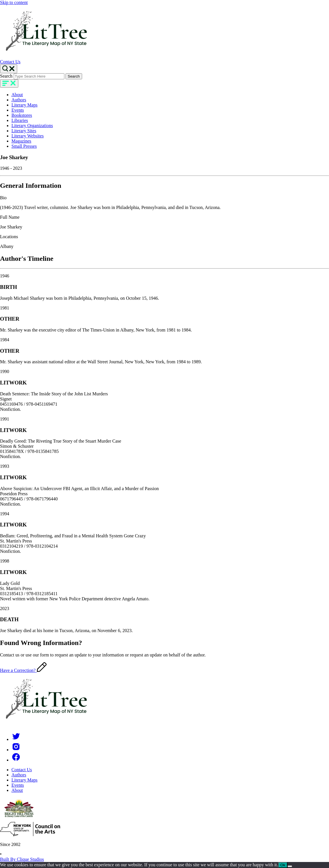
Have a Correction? (23, 670)
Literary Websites (28, 136)
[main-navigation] (9, 83)
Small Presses (24, 146)
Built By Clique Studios (22, 859)
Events (18, 110)
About (17, 95)
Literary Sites (24, 131)
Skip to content (14, 2)
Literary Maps (24, 105)
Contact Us (10, 62)
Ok (283, 865)
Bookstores (22, 115)
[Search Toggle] (9, 69)
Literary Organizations (32, 126)
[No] (290, 866)
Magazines (21, 141)
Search (6, 76)
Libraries (20, 120)
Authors (19, 100)
